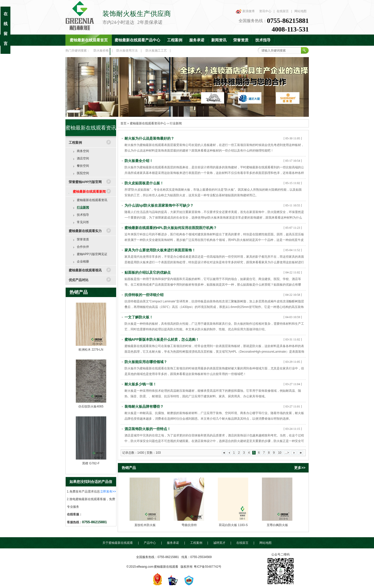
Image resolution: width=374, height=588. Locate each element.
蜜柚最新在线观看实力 (85, 231)
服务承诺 (197, 40)
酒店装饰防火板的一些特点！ (148, 429)
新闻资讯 (219, 40)
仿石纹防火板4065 (91, 406)
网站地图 (300, 11)
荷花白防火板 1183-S (233, 525)
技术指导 (263, 40)
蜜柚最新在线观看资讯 (92, 200)
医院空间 (83, 173)
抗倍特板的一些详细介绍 (144, 295)
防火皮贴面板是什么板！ (144, 183)
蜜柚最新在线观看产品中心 (137, 40)
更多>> (300, 468)
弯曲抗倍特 (189, 525)
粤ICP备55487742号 (208, 567)
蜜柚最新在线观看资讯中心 (148, 123)
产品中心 (150, 543)
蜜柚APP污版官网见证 (92, 254)
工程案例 (175, 40)
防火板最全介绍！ (139, 161)
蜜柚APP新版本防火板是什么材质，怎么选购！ (162, 339)
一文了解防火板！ (139, 317)
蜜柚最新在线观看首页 (89, 40)
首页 (123, 123)
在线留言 (283, 11)
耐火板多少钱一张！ (140, 384)
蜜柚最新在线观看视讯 (85, 270)
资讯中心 (265, 11)
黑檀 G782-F (91, 463)
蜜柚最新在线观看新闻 (89, 192)
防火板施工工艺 (156, 51)
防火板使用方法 (127, 51)
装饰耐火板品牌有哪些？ (144, 406)
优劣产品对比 (79, 280)
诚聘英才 (219, 543)
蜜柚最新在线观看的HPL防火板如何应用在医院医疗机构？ (171, 228)
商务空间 (83, 151)
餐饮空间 (83, 166)
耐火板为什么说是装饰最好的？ (149, 138)
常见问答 (83, 222)
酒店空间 (83, 158)
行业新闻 (83, 207)
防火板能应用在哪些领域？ (146, 362)
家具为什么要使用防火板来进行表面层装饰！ (160, 250)
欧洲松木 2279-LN (91, 350)
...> (287, 453)
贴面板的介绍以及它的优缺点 (148, 272)
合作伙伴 (83, 247)
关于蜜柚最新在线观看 (118, 543)
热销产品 (79, 292)
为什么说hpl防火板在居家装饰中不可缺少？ (159, 205)
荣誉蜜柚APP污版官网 (85, 182)
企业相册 (83, 262)
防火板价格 (101, 51)
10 (280, 453)
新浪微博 (248, 11)
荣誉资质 (241, 40)
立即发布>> (108, 492)
